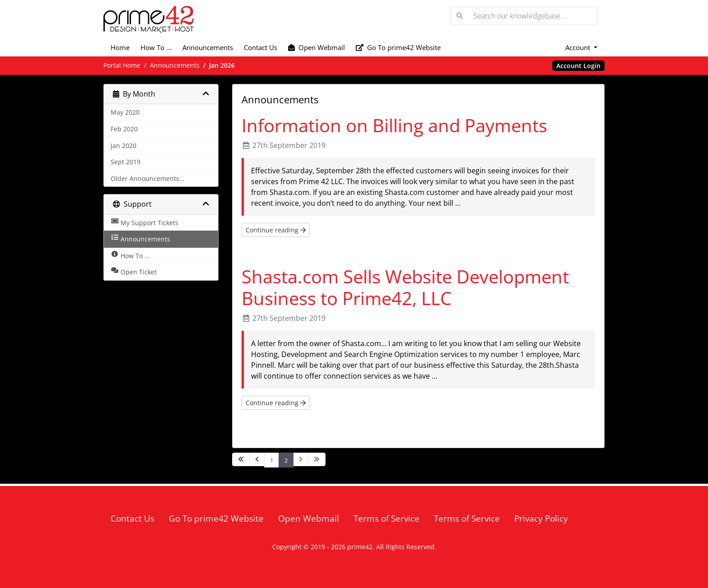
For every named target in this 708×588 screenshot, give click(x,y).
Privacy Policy (541, 518)
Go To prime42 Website (398, 47)
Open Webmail (317, 47)
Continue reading (276, 230)
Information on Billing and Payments (394, 125)
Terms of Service (387, 518)
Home (120, 47)
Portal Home (122, 65)
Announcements (208, 47)
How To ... (156, 47)
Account (579, 47)
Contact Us (261, 47)
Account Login (578, 66)
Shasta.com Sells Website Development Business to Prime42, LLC (405, 287)
